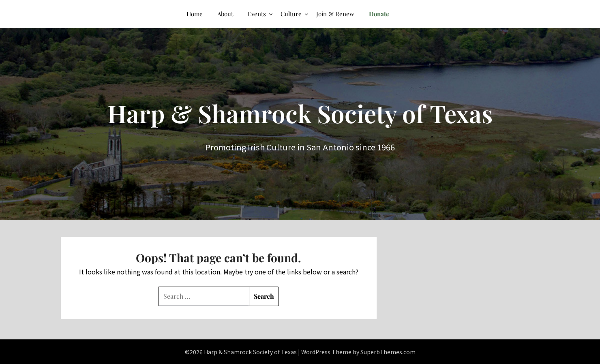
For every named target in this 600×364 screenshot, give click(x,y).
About (225, 14)
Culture (291, 14)
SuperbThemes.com (388, 352)
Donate (379, 14)
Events (257, 14)
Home (195, 14)
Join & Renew (335, 14)
